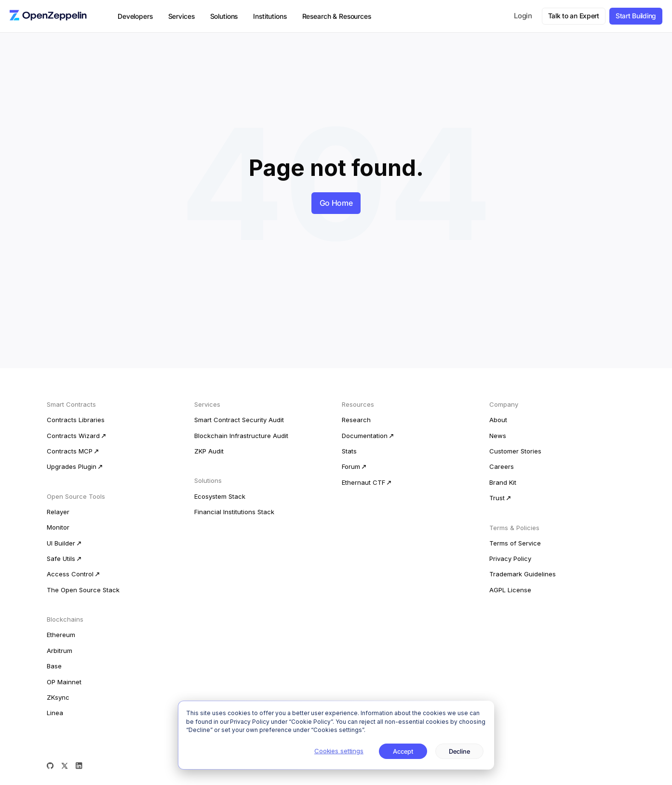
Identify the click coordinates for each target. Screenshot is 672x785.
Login (523, 16)
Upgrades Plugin (72, 466)
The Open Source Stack (83, 590)
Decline (459, 751)
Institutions (270, 16)
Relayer (58, 512)
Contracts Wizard (73, 436)
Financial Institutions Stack (234, 512)
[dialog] (336, 735)
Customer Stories (515, 451)
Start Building (636, 16)
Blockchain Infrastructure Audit (241, 436)
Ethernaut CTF (363, 482)
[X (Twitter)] (65, 766)
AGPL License (510, 590)
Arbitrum (60, 651)
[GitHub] (50, 766)
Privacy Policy (510, 559)
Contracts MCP (70, 451)
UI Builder (61, 543)
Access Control (70, 574)
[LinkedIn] (79, 766)
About (498, 420)
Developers (135, 16)
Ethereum (61, 635)
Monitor (58, 527)
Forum (351, 466)
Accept (403, 751)
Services (181, 16)
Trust (497, 498)
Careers (502, 466)
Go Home (336, 203)
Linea (55, 713)
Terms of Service (515, 543)
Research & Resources (337, 16)
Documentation (365, 436)
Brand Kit (503, 482)
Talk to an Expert (574, 16)
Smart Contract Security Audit (239, 420)
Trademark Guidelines (523, 574)
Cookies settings (339, 751)
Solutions (224, 16)
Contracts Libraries (76, 420)
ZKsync (58, 697)
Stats (349, 451)
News (498, 436)
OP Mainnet (64, 682)
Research (356, 420)
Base (54, 666)
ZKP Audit (209, 451)
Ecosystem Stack (220, 496)
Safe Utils (61, 559)
